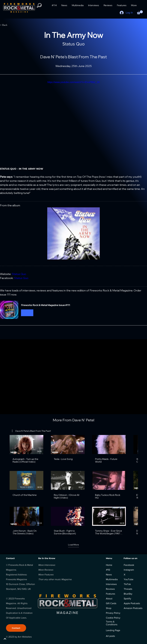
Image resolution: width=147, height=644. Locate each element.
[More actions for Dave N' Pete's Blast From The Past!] (31, 431)
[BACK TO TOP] (13, 639)
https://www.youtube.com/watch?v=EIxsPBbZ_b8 (73, 82)
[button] (140, 12)
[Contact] (16, 628)
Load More (73, 545)
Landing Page (113, 630)
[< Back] (10, 25)
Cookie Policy (113, 618)
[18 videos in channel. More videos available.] (73, 485)
